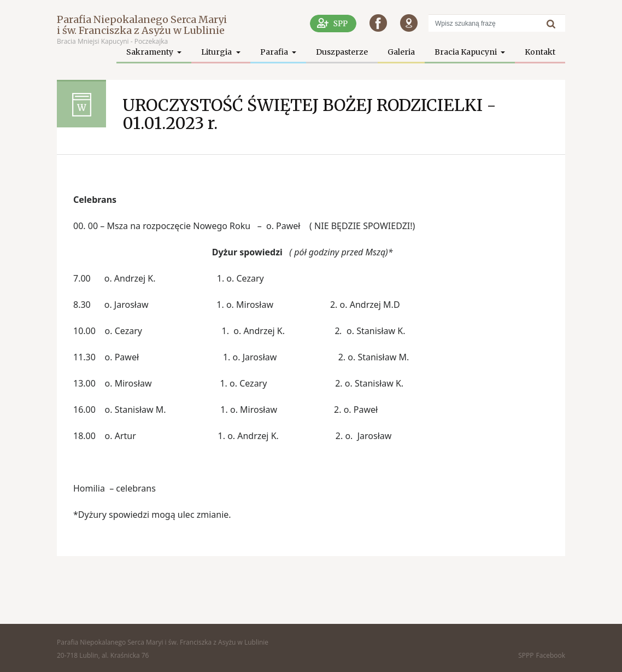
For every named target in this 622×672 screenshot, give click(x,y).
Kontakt (540, 52)
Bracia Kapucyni (467, 52)
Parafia (275, 52)
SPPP (526, 655)
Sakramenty (151, 52)
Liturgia (217, 52)
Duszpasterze (342, 52)
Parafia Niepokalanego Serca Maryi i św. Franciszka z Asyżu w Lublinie (142, 25)
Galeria (401, 52)
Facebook (551, 655)
